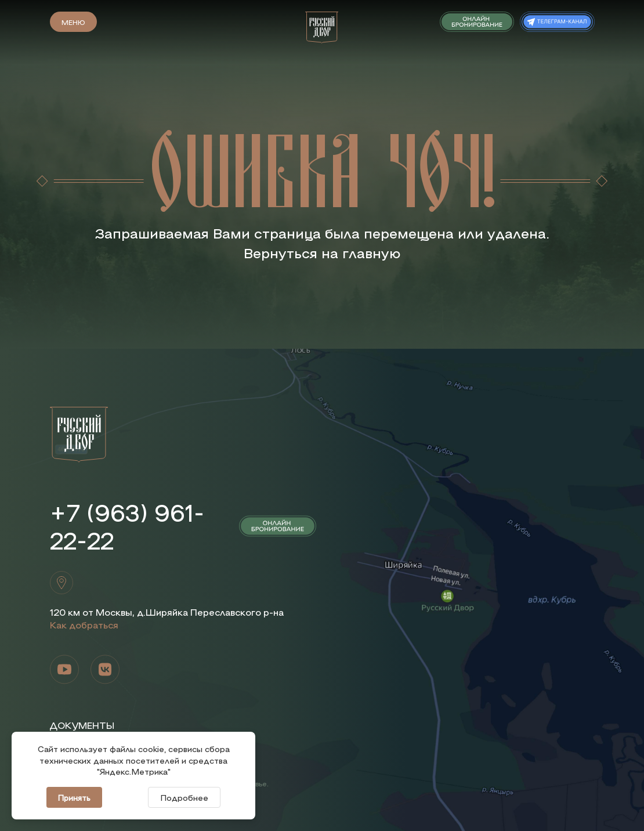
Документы (82, 725)
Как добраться (84, 625)
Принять (74, 797)
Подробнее (184, 797)
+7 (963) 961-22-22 (127, 526)
